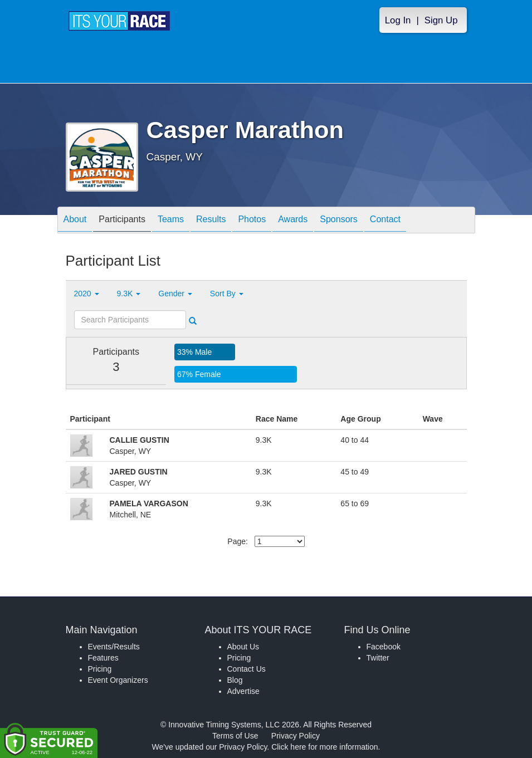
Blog (235, 680)
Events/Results (114, 647)
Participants (122, 221)
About (75, 221)
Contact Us (247, 669)
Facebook (384, 647)
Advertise (243, 691)
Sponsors (339, 221)
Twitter (378, 658)
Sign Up (441, 20)
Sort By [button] (227, 294)
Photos (252, 221)
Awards (293, 221)
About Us (243, 647)
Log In (398, 20)
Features (103, 658)
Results (211, 221)
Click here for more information (324, 747)
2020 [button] (87, 294)
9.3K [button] (129, 294)
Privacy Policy (296, 736)
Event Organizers (118, 680)
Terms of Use (235, 736)
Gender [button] (175, 294)
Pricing (100, 669)
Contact (385, 221)
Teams (171, 221)
